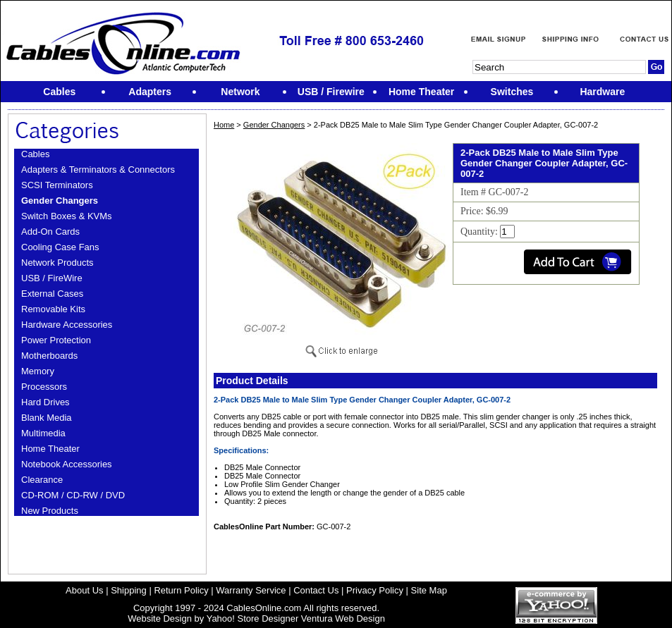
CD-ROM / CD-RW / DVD (73, 495)
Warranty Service (251, 590)
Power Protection (56, 340)
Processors (44, 387)
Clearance (42, 480)
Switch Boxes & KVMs (67, 216)
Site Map (429, 590)
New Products (50, 511)
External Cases (52, 294)
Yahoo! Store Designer (253, 618)
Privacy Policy (375, 590)
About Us (84, 590)
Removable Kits (53, 309)
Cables (35, 154)
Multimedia (43, 433)
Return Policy (181, 590)
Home (224, 125)
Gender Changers (60, 201)
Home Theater (50, 449)
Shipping (129, 590)
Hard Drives (45, 402)
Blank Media (47, 418)
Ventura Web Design (343, 618)
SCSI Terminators (57, 185)
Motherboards (49, 356)
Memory (38, 371)
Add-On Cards (50, 232)
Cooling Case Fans (60, 247)
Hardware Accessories (67, 325)
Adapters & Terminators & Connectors (98, 170)
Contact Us (316, 590)
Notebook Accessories (67, 464)
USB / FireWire (52, 278)
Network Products (57, 263)
